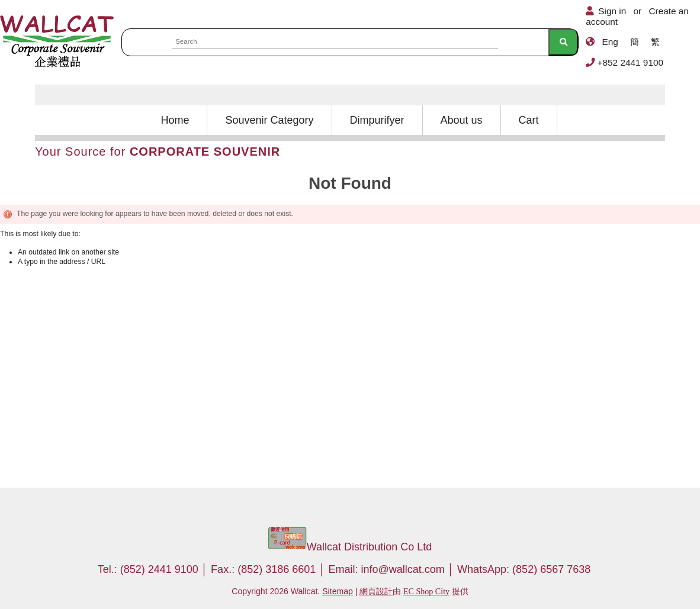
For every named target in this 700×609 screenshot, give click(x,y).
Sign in (612, 11)
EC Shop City (426, 591)
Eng (610, 42)
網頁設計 (376, 591)
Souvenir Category (269, 120)
